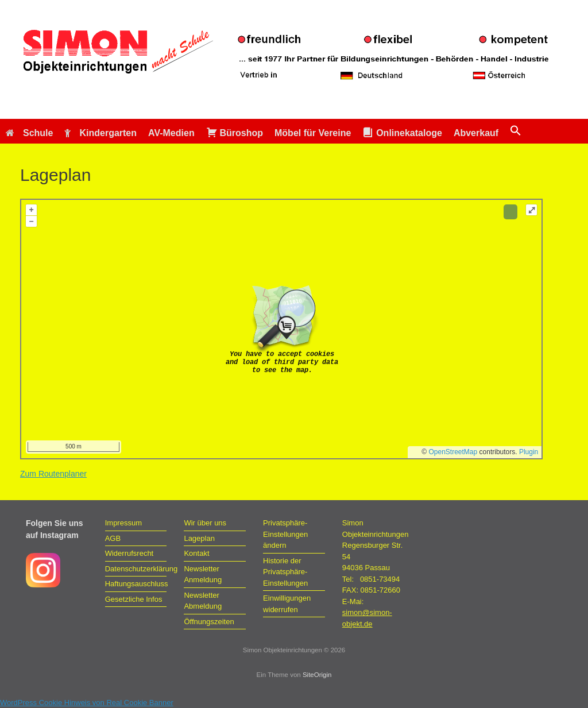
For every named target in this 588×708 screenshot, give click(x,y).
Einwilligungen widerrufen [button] (287, 604)
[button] (516, 131)
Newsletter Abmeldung (203, 601)
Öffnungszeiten (209, 622)
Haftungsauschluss (136, 584)
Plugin (528, 452)
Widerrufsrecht (129, 553)
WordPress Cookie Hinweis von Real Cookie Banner (87, 703)
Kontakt (196, 553)
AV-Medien (171, 133)
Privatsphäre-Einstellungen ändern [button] (285, 534)
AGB (113, 538)
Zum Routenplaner (53, 474)
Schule (29, 133)
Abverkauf (476, 133)
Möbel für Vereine (313, 133)
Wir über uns (205, 523)
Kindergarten (100, 133)
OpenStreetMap (453, 452)
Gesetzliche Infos (134, 599)
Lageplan (199, 538)
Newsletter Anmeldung (203, 574)
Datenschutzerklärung (136, 569)
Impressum (123, 523)
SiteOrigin (317, 675)
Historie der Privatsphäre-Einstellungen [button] (285, 572)
